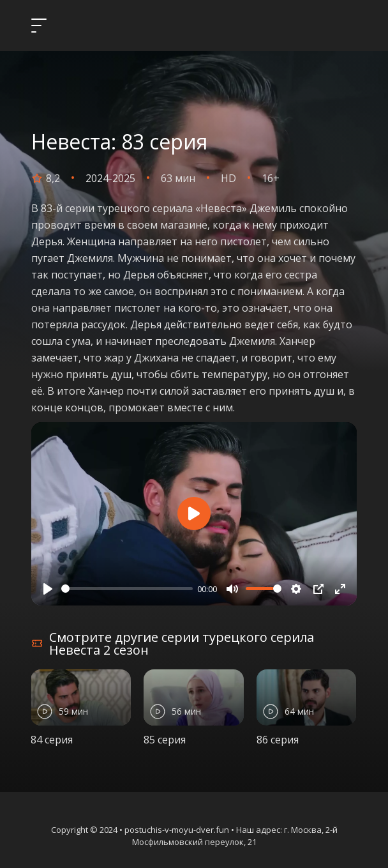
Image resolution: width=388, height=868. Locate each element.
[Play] (48, 589)
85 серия (165, 740)
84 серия (52, 740)
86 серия (278, 740)
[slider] (127, 589)
